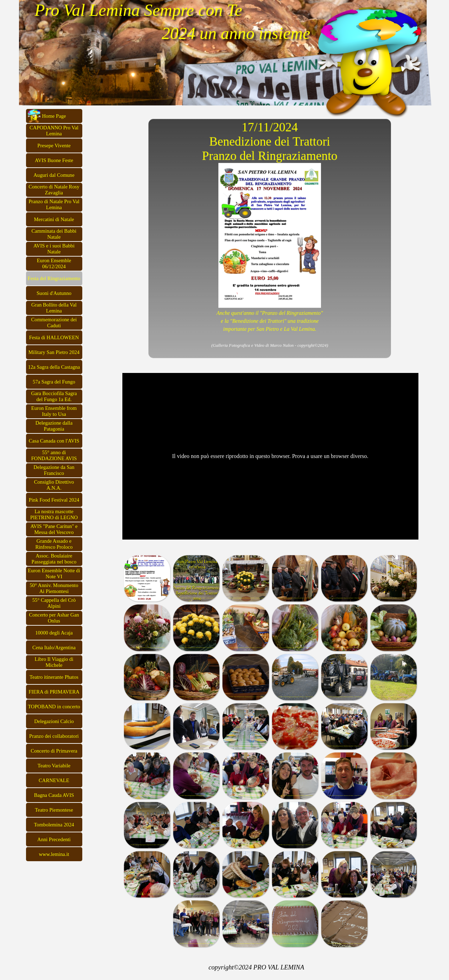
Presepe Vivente (54, 146)
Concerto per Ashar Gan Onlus (54, 618)
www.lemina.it (54, 854)
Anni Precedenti (54, 839)
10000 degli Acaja (54, 633)
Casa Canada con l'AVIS (54, 441)
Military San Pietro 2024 (54, 352)
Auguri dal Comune (54, 175)
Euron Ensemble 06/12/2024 (54, 263)
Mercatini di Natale (54, 219)
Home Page (54, 116)
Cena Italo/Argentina (54, 647)
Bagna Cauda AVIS (54, 795)
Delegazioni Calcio (54, 721)
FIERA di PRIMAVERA (54, 692)
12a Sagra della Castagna (54, 367)
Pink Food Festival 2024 (54, 500)
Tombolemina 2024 (54, 825)
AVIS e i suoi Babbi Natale (54, 249)
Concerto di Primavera (54, 751)
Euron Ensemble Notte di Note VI (54, 573)
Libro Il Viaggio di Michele (54, 662)
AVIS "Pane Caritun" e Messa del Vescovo (54, 529)
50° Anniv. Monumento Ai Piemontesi (54, 588)
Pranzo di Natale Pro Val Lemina (54, 204)
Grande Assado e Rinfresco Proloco (54, 544)
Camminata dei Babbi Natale (54, 234)
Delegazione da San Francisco (54, 470)
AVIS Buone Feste (54, 160)
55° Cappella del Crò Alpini (54, 603)
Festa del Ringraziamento (54, 278)
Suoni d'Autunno (54, 293)
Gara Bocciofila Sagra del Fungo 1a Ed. (54, 396)
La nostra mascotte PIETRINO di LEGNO (54, 514)
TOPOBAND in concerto (54, 707)
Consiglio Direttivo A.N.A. (54, 485)
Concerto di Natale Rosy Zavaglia (54, 190)
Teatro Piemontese (54, 810)
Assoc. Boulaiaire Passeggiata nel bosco (54, 559)
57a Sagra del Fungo (54, 382)
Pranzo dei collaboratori (54, 736)
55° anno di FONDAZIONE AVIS (54, 455)
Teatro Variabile (54, 766)
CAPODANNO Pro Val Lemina (54, 131)
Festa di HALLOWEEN (54, 337)
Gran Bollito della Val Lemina (54, 308)
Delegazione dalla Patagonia (54, 426)
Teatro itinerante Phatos (54, 677)
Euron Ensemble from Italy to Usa (54, 411)
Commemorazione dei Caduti (54, 323)
